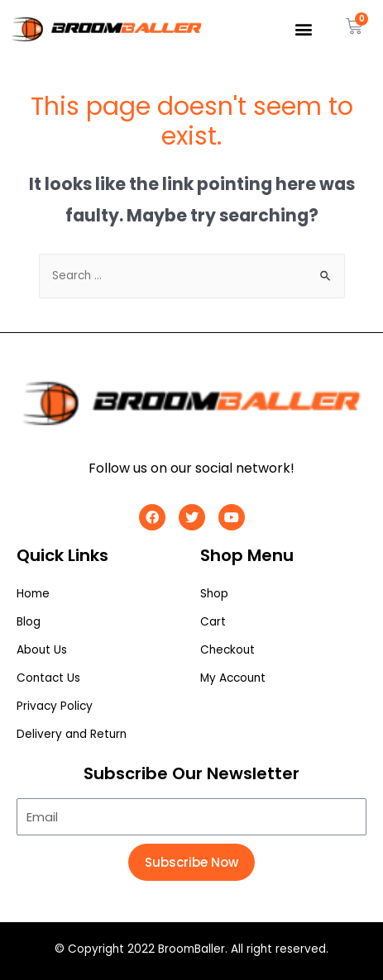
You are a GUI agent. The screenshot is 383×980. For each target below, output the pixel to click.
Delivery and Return (72, 734)
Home (33, 594)
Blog (29, 622)
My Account (233, 678)
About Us (42, 650)
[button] (304, 29)
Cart (213, 622)
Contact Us (48, 678)
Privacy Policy (55, 706)
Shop (214, 594)
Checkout (227, 650)
